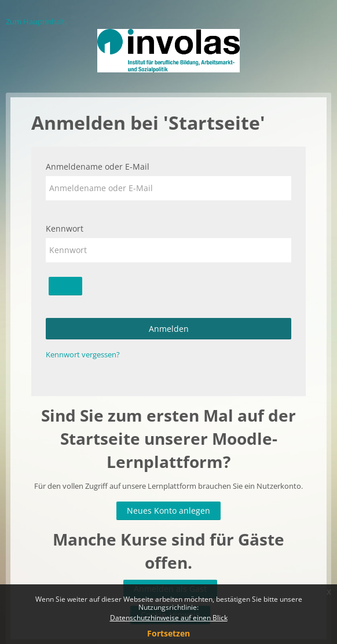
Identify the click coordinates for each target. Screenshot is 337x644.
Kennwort (65, 228)
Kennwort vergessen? (83, 354)
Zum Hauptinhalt (35, 21)
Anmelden (169, 329)
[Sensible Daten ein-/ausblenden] (65, 286)
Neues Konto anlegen (169, 511)
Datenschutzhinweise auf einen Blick (169, 618)
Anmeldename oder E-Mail (98, 167)
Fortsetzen (169, 633)
